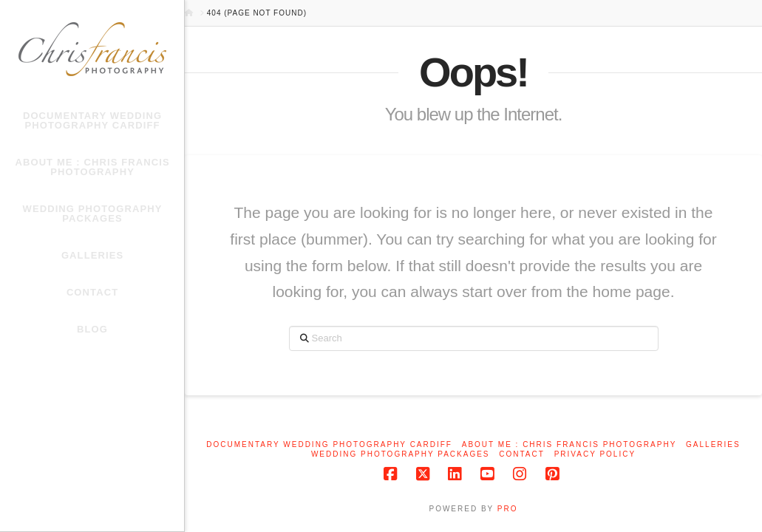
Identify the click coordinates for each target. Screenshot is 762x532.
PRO (508, 509)
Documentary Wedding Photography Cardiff (329, 444)
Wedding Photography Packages (401, 454)
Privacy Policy (595, 454)
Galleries (713, 444)
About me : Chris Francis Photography (569, 444)
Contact (522, 454)
